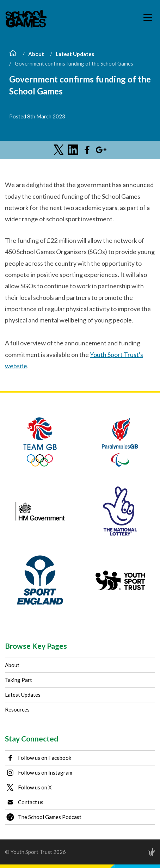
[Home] (13, 54)
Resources (17, 709)
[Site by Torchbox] (137, 852)
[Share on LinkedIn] (73, 150)
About (36, 54)
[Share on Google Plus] (101, 150)
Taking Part (19, 680)
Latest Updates (75, 54)
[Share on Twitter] (59, 150)
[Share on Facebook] (87, 150)
